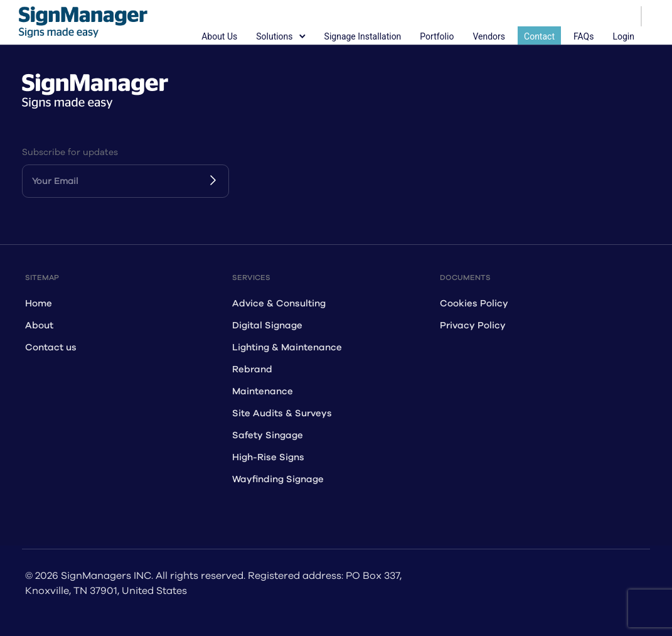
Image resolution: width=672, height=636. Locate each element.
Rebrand (252, 369)
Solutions (274, 36)
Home (39, 304)
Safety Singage (268, 435)
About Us (219, 36)
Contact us (51, 348)
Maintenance (263, 391)
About (39, 326)
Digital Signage (267, 326)
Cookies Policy (474, 304)
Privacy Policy (473, 326)
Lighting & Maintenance (287, 348)
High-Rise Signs (268, 457)
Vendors (489, 36)
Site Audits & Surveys (282, 413)
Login (623, 36)
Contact (539, 36)
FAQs (584, 36)
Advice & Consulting (279, 304)
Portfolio (437, 36)
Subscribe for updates (70, 152)
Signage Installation (363, 36)
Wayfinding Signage (278, 479)
